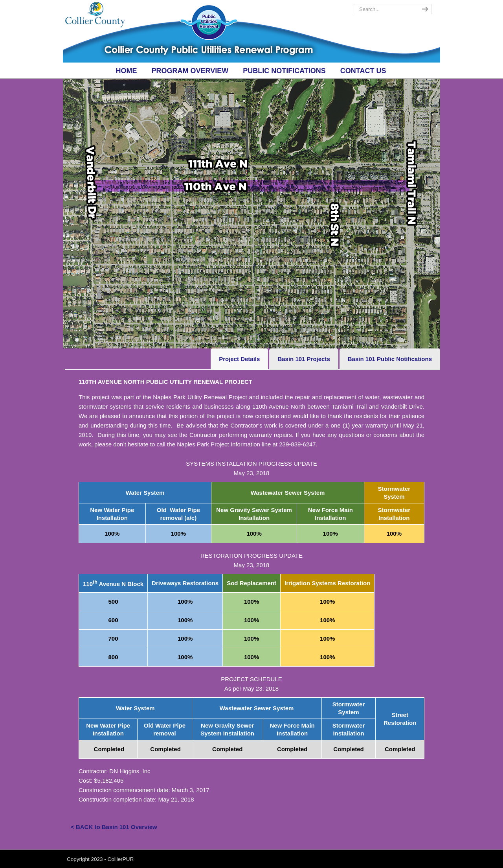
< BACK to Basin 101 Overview (114, 827)
